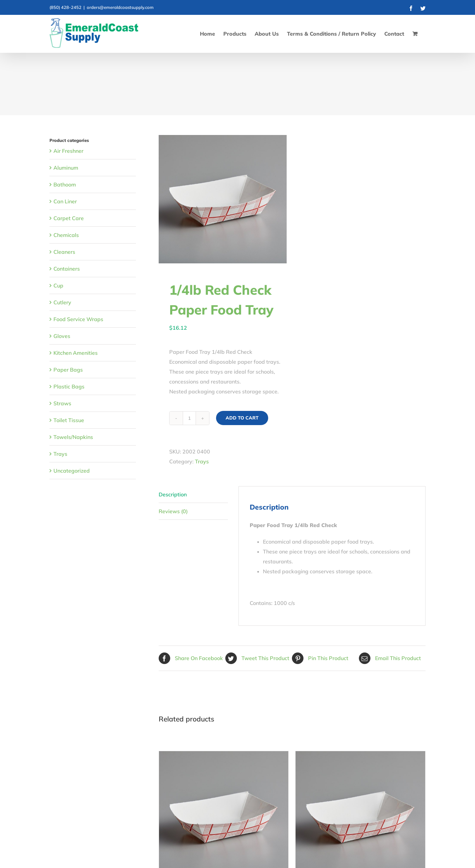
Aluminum (66, 168)
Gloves (62, 336)
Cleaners (64, 252)
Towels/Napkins (73, 437)
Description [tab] (173, 494)
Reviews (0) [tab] (173, 511)
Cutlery (62, 302)
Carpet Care (69, 218)
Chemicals (66, 235)
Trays (202, 461)
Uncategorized (72, 471)
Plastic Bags (69, 386)
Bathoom (65, 184)
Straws (62, 403)
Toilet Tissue (69, 420)
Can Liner (65, 201)
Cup (58, 285)
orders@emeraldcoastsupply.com (120, 7)
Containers (67, 269)
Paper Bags (68, 370)
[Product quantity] (189, 418)
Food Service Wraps (78, 319)
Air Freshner (68, 151)
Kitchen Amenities (76, 353)
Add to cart (242, 418)
